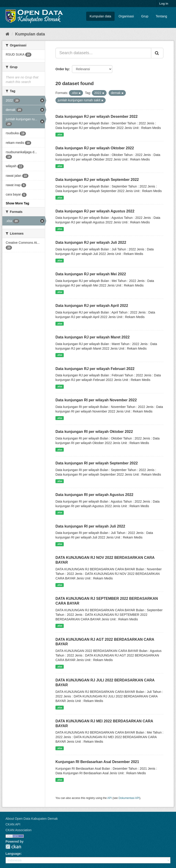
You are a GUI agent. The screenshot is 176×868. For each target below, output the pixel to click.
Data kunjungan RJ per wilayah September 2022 (97, 180)
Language (13, 854)
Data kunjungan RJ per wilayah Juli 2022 (91, 242)
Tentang (161, 16)
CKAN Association (19, 830)
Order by (62, 69)
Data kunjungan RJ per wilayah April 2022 (92, 306)
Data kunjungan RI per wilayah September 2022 (97, 463)
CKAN (13, 847)
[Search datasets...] (103, 53)
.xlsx (59, 134)
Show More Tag (17, 203)
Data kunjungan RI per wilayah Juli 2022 (90, 526)
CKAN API (13, 824)
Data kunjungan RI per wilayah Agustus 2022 (94, 495)
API (109, 798)
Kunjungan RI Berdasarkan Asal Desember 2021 (97, 762)
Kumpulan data (100, 16)
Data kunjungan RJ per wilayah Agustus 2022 (95, 211)
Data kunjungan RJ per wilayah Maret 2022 (93, 337)
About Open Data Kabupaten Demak (32, 819)
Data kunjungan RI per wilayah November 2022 (96, 400)
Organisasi (126, 16)
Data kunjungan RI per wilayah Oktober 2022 (94, 432)
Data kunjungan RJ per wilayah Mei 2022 (91, 274)
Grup (145, 16)
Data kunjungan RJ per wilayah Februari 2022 (95, 369)
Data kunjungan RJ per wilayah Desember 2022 (96, 117)
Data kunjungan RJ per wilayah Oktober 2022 (95, 148)
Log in (164, 4)
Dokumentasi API (129, 798)
